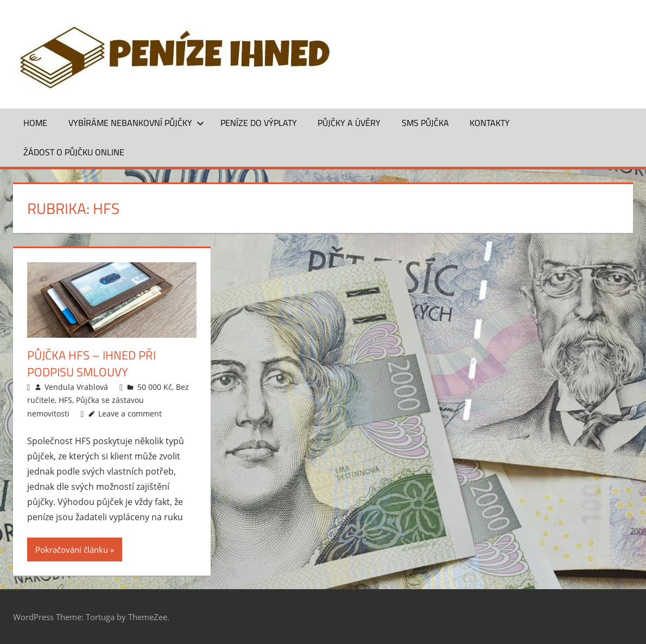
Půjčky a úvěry (349, 123)
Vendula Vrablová (76, 387)
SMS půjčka (425, 123)
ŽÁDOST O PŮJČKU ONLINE (74, 152)
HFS (65, 400)
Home (35, 123)
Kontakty (490, 123)
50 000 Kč (155, 387)
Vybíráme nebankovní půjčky (136, 123)
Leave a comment (130, 413)
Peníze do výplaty (259, 123)
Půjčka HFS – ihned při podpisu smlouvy (91, 364)
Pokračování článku (72, 550)
